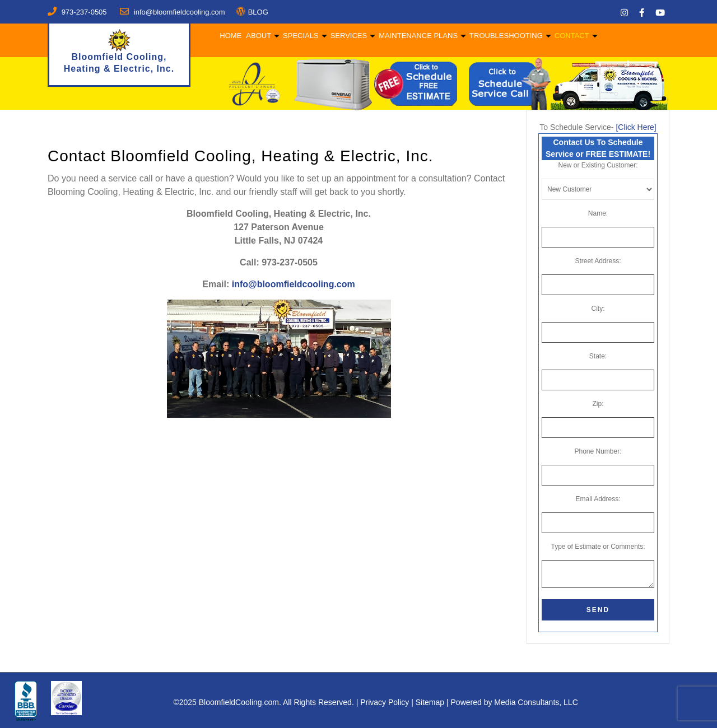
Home (229, 36)
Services (347, 36)
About (257, 36)
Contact (570, 36)
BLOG (258, 12)
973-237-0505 (84, 12)
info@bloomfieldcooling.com (294, 284)
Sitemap (430, 702)
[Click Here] (636, 127)
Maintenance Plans (416, 36)
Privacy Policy (385, 702)
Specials (299, 36)
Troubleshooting (504, 36)
